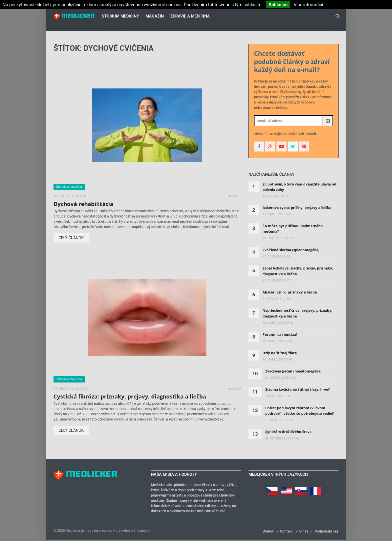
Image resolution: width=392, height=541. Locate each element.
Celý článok (71, 239)
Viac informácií (308, 5)
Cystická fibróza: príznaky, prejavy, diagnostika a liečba (130, 398)
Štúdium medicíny (120, 16)
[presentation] (271, 176)
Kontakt (286, 532)
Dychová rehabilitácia (83, 205)
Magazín (155, 16)
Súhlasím (278, 5)
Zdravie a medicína (190, 16)
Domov (268, 532)
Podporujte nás (327, 532)
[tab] (271, 176)
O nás (304, 532)
